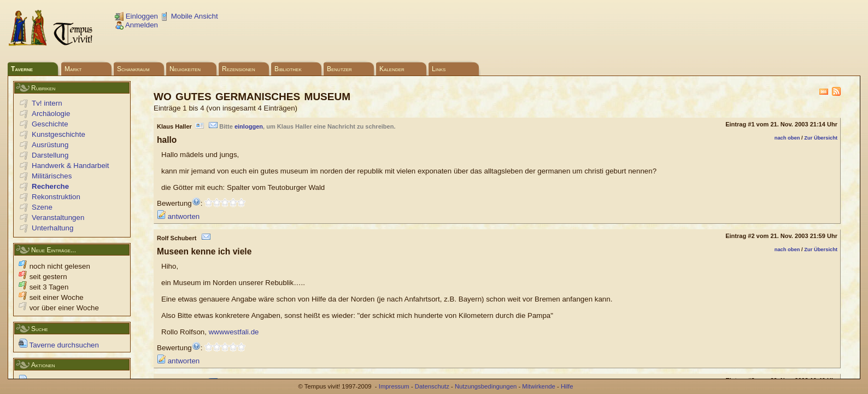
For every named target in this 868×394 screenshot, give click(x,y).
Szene (42, 207)
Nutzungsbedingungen (486, 386)
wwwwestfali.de (234, 332)
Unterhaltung (52, 228)
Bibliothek (288, 69)
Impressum (394, 386)
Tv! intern (47, 103)
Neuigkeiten (185, 69)
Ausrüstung (50, 145)
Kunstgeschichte (58, 134)
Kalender (392, 69)
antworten (178, 216)
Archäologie (51, 114)
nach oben (787, 138)
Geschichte (50, 124)
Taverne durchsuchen (59, 345)
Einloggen (136, 16)
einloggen (249, 126)
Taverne (22, 69)
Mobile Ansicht (189, 16)
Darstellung (50, 155)
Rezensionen (239, 69)
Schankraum (133, 69)
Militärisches (52, 176)
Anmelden (136, 25)
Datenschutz (432, 386)
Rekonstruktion (56, 197)
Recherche (50, 186)
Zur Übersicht (821, 138)
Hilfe (567, 386)
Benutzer (339, 69)
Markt (73, 69)
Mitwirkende (538, 386)
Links (439, 69)
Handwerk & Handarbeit (71, 166)
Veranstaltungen (58, 218)
